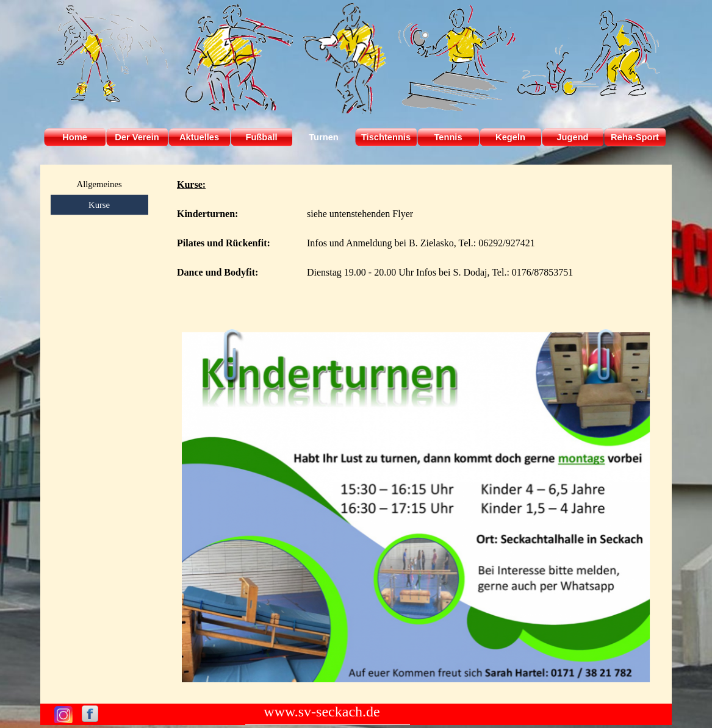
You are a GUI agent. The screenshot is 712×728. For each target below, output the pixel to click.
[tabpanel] (416, 244)
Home (75, 137)
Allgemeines (99, 184)
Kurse (99, 205)
